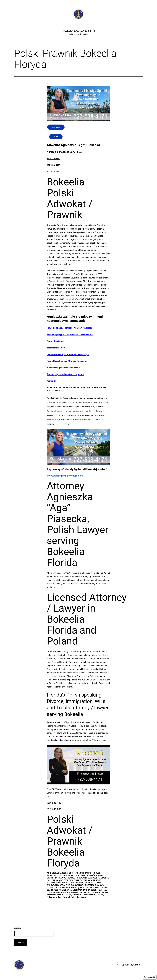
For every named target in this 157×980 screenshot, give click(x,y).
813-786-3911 (54, 165)
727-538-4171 (54, 158)
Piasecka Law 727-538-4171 (78, 31)
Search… (18, 928)
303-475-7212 (54, 172)
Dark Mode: (150, 977)
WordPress (138, 965)
